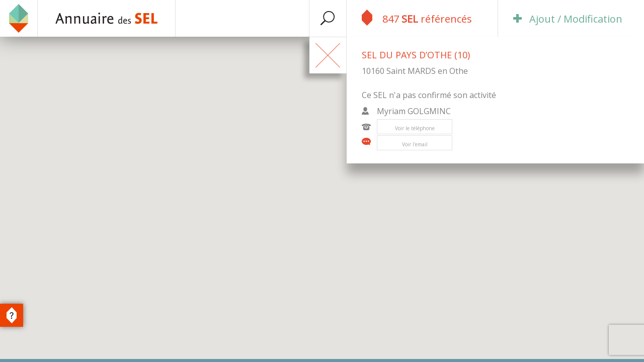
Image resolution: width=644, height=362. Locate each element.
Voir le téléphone (415, 128)
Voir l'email (415, 144)
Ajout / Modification (568, 19)
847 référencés (417, 18)
